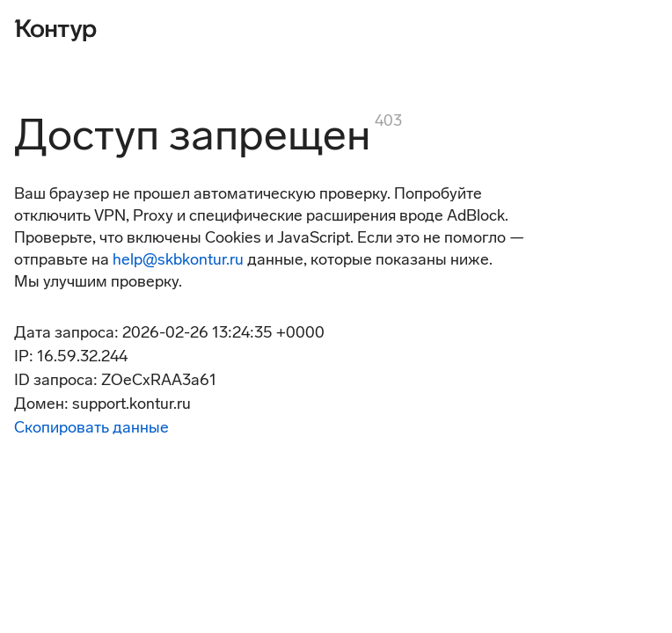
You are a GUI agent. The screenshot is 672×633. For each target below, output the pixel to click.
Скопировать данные (91, 427)
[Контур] (55, 28)
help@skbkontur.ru (178, 259)
